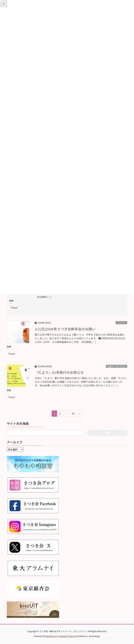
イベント (121, 323)
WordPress (51, 636)
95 (73, 414)
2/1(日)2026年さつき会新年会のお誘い (65, 329)
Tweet (14, 307)
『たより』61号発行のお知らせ (59, 372)
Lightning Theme (67, 636)
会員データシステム (116, 366)
